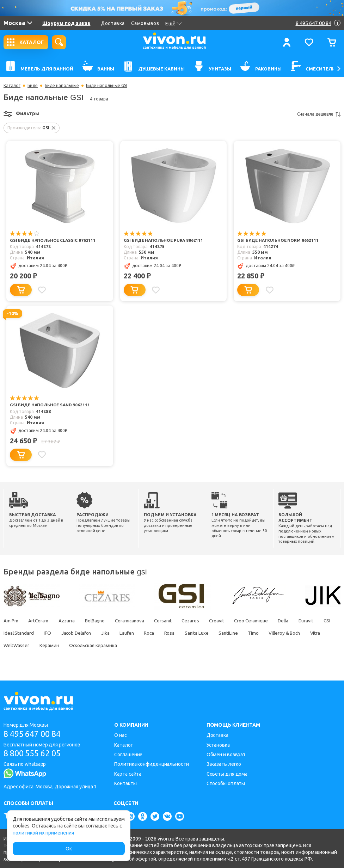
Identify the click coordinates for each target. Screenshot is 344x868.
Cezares (202, 620)
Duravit (11, 633)
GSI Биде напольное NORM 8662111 (278, 241)
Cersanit (173, 620)
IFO (95, 633)
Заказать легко (224, 764)
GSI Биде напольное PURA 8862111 (164, 241)
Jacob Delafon (125, 633)
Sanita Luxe (253, 633)
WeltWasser (83, 645)
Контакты (125, 783)
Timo (314, 633)
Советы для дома (227, 774)
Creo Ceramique (267, 620)
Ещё (174, 24)
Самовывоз (145, 23)
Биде (33, 86)
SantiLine (287, 633)
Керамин (117, 645)
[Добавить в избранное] (43, 290)
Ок (69, 849)
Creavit (230, 620)
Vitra (53, 645)
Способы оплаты (226, 783)
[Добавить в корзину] (21, 290)
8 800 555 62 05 (35, 753)
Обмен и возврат (226, 754)
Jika (156, 633)
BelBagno (100, 620)
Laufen (179, 633)
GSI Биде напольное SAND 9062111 (50, 405)
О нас (121, 735)
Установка (218, 745)
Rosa (225, 633)
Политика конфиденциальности (151, 764)
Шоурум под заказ (66, 23)
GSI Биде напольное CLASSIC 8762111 (53, 241)
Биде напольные (62, 86)
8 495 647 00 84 (35, 734)
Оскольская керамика (163, 645)
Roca (203, 633)
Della (301, 620)
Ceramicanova (137, 620)
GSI (34, 633)
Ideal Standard (64, 633)
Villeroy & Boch (20, 645)
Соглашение (128, 754)
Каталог (12, 86)
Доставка (113, 23)
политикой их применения (43, 833)
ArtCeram (40, 620)
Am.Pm (11, 620)
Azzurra (70, 620)
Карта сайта (128, 774)
